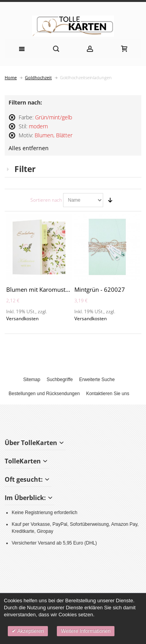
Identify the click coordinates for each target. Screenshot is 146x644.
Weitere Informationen (86, 631)
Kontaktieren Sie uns (108, 394)
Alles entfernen (29, 148)
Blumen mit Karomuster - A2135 (50, 289)
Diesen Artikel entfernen (12, 121)
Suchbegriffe (60, 380)
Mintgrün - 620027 (100, 289)
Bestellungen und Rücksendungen (44, 394)
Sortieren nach (46, 200)
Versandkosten (22, 318)
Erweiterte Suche (97, 380)
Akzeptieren (30, 631)
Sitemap (32, 380)
